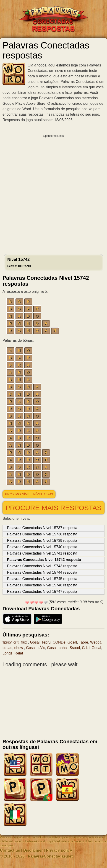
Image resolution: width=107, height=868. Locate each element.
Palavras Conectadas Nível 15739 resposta (42, 541)
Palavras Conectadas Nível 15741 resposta (42, 553)
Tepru (46, 642)
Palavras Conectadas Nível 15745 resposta (42, 579)
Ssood (75, 648)
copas (7, 648)
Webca (96, 642)
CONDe (59, 642)
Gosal (35, 642)
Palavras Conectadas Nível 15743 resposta (42, 566)
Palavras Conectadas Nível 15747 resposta (42, 592)
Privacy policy (59, 850)
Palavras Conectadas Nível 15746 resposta (42, 585)
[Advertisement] (53, 193)
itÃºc (41, 648)
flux (25, 642)
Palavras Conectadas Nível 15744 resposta (42, 572)
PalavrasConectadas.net (50, 856)
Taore (84, 642)
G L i (86, 648)
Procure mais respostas (53, 508)
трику (7, 642)
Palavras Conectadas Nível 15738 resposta (42, 534)
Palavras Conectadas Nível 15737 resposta (42, 528)
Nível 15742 (19, 262)
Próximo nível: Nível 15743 (29, 494)
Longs (8, 653)
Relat (19, 653)
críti (16, 642)
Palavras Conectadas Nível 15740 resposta (42, 547)
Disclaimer (33, 850)
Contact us (10, 850)
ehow (19, 648)
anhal (63, 648)
